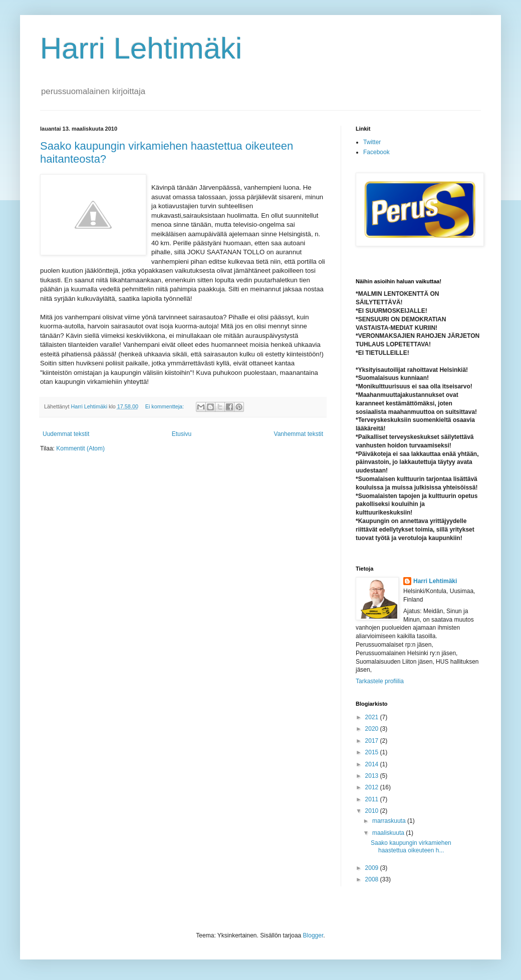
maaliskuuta (389, 833)
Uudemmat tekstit (66, 434)
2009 (373, 868)
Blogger (313, 935)
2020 (373, 729)
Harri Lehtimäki (141, 48)
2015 (373, 752)
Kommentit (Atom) (80, 448)
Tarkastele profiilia (380, 681)
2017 (373, 741)
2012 (373, 787)
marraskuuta (390, 821)
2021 (373, 717)
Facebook (376, 152)
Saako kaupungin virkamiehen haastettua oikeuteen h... (411, 846)
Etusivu (182, 434)
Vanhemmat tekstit (299, 434)
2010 (373, 811)
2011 (373, 799)
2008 (373, 879)
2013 (373, 776)
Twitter (372, 142)
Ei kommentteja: (165, 406)
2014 (373, 764)
